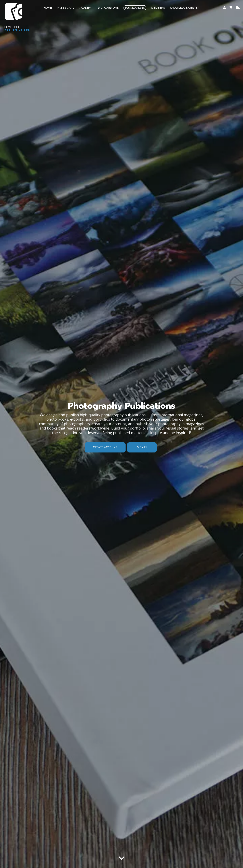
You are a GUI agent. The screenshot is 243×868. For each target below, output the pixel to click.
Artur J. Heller (17, 30)
